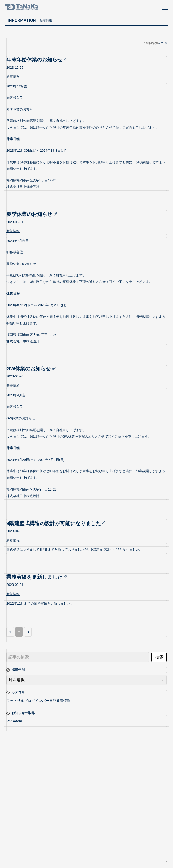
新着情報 (13, 77)
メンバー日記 (46, 701)
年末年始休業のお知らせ (38, 60)
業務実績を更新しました (38, 577)
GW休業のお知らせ (32, 369)
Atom (18, 721)
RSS (10, 721)
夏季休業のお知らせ (33, 214)
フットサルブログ (21, 701)
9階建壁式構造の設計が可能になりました (57, 523)
